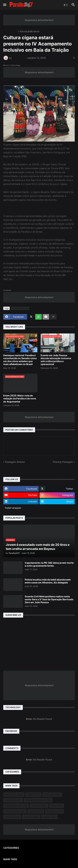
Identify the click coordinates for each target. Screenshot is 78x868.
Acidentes (14, 795)
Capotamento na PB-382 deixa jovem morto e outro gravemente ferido (49, 564)
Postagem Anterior (15, 462)
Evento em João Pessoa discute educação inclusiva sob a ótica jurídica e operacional (56, 360)
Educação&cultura (30, 31)
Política (31, 817)
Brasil (34, 795)
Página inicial (10, 31)
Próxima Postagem (63, 462)
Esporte (39, 806)
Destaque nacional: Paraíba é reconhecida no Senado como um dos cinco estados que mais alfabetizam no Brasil (20, 360)
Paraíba (54, 811)
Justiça (36, 811)
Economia (13, 800)
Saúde (49, 817)
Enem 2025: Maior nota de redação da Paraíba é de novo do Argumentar (20, 398)
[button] (5, 5)
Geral (57, 806)
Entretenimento (16, 806)
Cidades (52, 795)
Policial (12, 817)
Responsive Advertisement (39, 20)
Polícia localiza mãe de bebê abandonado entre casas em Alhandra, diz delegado (48, 581)
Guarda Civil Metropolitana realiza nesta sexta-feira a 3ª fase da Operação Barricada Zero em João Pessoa (49, 599)
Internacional (15, 811)
